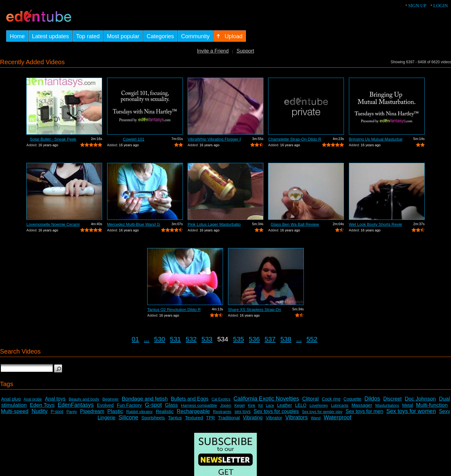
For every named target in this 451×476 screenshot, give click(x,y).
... (147, 339)
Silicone (129, 417)
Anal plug (11, 399)
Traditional (229, 418)
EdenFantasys (76, 405)
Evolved (105, 405)
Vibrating (253, 418)
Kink (251, 406)
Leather (285, 405)
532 (191, 339)
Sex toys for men (365, 411)
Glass (171, 405)
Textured (194, 418)
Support (245, 51)
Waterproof (337, 417)
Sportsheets (153, 418)
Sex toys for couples (276, 411)
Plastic (115, 411)
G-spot (153, 405)
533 (207, 339)
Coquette (353, 399)
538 (286, 339)
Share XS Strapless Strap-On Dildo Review (255, 310)
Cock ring (331, 399)
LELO (301, 405)
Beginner (111, 399)
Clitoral (311, 399)
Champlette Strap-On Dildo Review (295, 139)
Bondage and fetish (145, 399)
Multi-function (432, 405)
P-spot (57, 411)
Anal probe (33, 399)
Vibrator (274, 418)
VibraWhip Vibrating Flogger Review (214, 139)
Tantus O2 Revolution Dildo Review (174, 310)
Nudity (40, 411)
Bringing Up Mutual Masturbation (376, 139)
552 (312, 339)
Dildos (372, 399)
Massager (362, 405)
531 (175, 339)
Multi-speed (15, 411)
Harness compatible (199, 405)
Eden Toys (42, 405)
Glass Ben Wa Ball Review (295, 224)
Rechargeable (193, 411)
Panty (72, 412)
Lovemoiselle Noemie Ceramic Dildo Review (53, 224)
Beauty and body (84, 399)
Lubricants (340, 406)
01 (135, 339)
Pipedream (92, 411)
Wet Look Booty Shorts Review (376, 224)
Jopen (226, 405)
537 (270, 339)
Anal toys (55, 399)
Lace (270, 406)
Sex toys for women (411, 411)
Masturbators (387, 405)
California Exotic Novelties (266, 399)
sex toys (243, 411)
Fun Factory (129, 405)
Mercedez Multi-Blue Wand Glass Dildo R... (134, 224)
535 (238, 339)
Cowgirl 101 (134, 139)
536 (254, 339)
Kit (261, 406)
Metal (407, 405)
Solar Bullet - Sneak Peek (53, 139)
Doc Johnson (420, 399)
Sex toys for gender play (322, 412)
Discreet (393, 399)
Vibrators (297, 417)
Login (441, 6)
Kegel (239, 405)
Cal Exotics (221, 399)
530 (160, 339)
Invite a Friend (213, 51)
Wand (316, 418)
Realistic (165, 411)
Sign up (417, 6)
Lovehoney (319, 406)
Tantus (175, 418)
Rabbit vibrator (140, 412)
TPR (210, 418)
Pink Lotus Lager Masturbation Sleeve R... (214, 224)
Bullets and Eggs (189, 399)
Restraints (222, 412)
